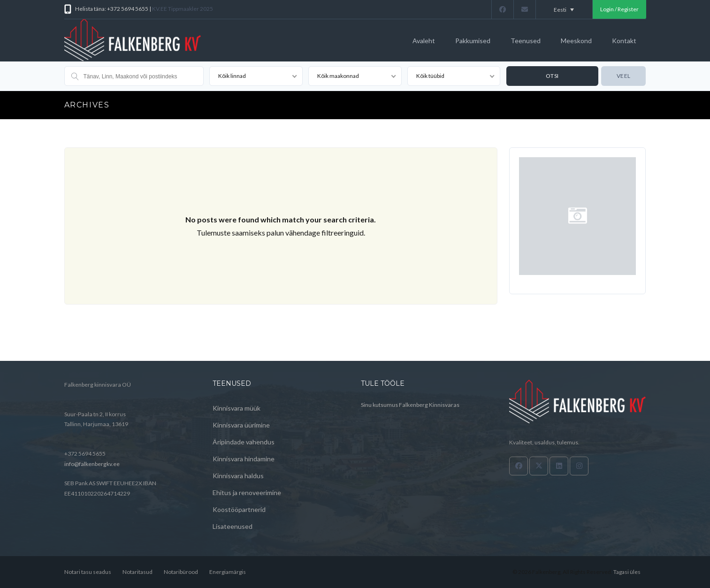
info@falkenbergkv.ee (92, 464)
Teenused (526, 41)
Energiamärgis (228, 572)
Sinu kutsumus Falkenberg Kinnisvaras (410, 405)
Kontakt (624, 41)
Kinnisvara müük (237, 408)
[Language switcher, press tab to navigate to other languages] (564, 9)
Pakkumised (473, 41)
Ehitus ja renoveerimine (247, 493)
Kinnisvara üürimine (241, 425)
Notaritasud (137, 572)
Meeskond (576, 41)
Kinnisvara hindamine (244, 459)
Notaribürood (181, 572)
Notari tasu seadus (88, 572)
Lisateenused (233, 526)
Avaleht (424, 41)
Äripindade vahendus (244, 442)
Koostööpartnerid (239, 509)
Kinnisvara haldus (238, 476)
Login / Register (619, 9)
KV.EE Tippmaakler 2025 (183, 9)
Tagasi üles (627, 572)
